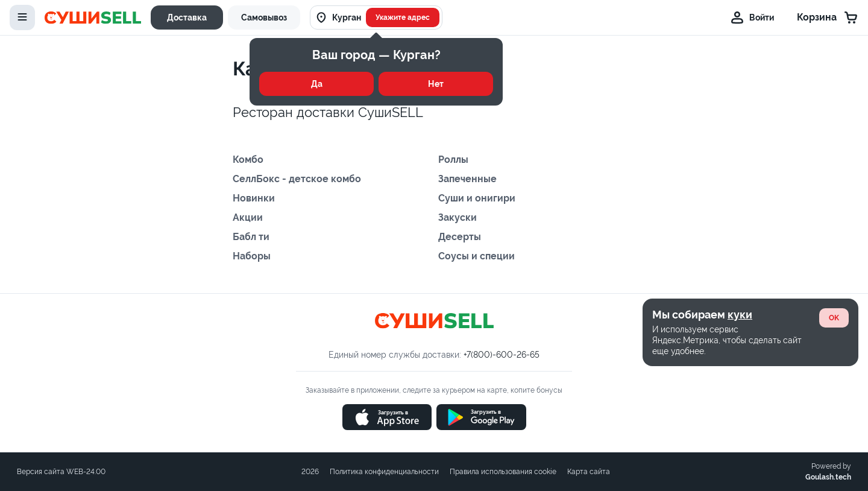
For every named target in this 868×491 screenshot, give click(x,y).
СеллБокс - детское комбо (297, 179)
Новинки (254, 198)
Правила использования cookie (503, 472)
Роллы (453, 160)
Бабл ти (251, 237)
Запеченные (467, 179)
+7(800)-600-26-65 (502, 355)
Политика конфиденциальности (384, 472)
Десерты (460, 237)
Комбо (248, 160)
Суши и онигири (477, 198)
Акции (248, 217)
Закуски (458, 217)
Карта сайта (589, 472)
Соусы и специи (476, 256)
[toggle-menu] (22, 17)
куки (740, 315)
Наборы (252, 256)
